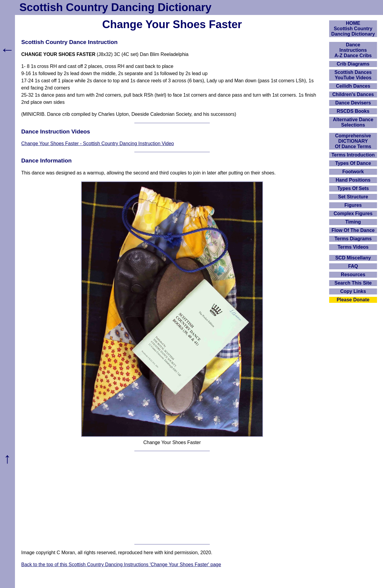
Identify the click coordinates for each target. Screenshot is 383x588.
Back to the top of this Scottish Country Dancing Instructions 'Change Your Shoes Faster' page (121, 565)
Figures (353, 205)
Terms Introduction (353, 155)
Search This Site (353, 283)
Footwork (353, 172)
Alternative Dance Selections (353, 122)
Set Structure (353, 197)
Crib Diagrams (353, 64)
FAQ (353, 266)
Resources (353, 275)
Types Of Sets (353, 188)
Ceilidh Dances (353, 86)
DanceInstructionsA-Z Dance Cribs (353, 50)
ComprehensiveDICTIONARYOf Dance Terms (353, 141)
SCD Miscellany (353, 258)
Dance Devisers (353, 103)
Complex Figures (353, 214)
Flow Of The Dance (353, 230)
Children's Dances (353, 94)
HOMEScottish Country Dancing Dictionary (353, 29)
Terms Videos (353, 247)
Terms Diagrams (353, 239)
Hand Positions (353, 180)
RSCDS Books (353, 111)
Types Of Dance (353, 163)
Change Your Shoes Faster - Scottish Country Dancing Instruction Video (98, 143)
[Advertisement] (172, 498)
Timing (353, 222)
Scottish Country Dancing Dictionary (115, 7)
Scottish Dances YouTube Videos (353, 75)
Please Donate (353, 300)
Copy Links (353, 291)
